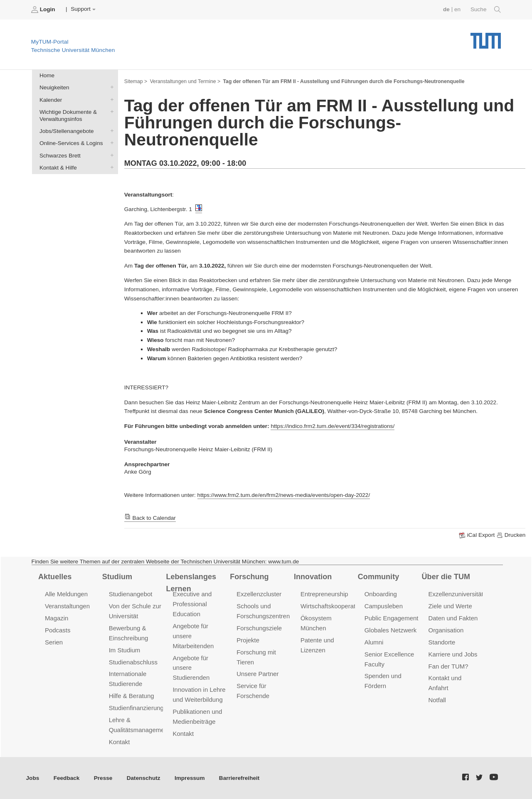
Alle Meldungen (66, 594)
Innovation (313, 577)
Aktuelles (55, 577)
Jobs (33, 778)
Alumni (374, 642)
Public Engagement (392, 618)
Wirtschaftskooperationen (336, 606)
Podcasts (58, 630)
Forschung (249, 577)
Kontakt (119, 742)
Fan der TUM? (448, 666)
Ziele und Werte (450, 606)
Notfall (437, 700)
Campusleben (384, 606)
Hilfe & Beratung (132, 696)
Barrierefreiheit (239, 778)
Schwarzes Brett (110, 155)
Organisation (446, 630)
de (446, 9)
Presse (103, 778)
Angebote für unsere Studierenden (191, 668)
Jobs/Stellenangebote (110, 131)
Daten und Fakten (453, 618)
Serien (54, 642)
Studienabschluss (133, 662)
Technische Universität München (486, 38)
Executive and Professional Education (192, 604)
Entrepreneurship (324, 594)
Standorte (442, 642)
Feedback (67, 778)
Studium (117, 577)
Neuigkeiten (110, 87)
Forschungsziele (259, 628)
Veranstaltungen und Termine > (185, 81)
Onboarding (381, 594)
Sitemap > (136, 81)
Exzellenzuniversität (456, 594)
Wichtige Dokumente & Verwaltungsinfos (110, 111)
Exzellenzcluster (259, 594)
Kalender (110, 99)
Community (378, 577)
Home (47, 75)
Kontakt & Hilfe (110, 167)
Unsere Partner (257, 674)
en (457, 9)
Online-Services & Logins (110, 143)
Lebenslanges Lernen (191, 583)
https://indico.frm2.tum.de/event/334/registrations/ (332, 426)
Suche (486, 10)
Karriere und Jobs (453, 654)
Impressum (190, 778)
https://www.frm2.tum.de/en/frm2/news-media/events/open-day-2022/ (284, 495)
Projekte (248, 640)
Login (44, 10)
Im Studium (125, 650)
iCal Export (478, 535)
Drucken (511, 535)
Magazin (57, 618)
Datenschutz (144, 778)
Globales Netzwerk (391, 630)
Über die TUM (446, 577)
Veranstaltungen (67, 606)
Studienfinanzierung (136, 708)
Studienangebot (131, 594)
